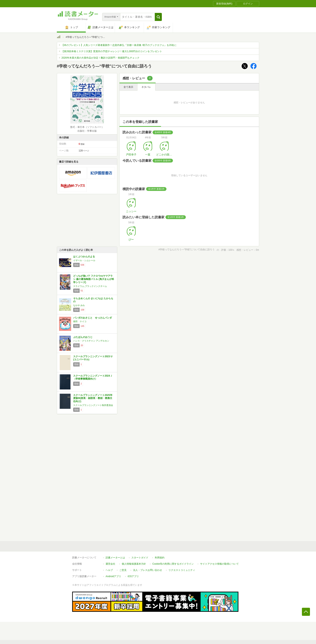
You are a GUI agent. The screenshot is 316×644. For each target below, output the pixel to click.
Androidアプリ (113, 576)
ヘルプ (109, 570)
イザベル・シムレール (84, 260)
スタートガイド (140, 558)
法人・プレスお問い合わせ (148, 570)
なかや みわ (79, 305)
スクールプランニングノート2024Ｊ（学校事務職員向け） (93, 377)
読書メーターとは (115, 558)
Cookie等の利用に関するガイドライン (173, 564)
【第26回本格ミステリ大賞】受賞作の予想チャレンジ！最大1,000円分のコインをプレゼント (112, 51)
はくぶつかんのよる (84, 257)
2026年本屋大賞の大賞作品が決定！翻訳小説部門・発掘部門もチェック (100, 58)
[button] (158, 17)
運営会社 (110, 564)
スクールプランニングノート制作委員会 (93, 405)
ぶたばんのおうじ (83, 337)
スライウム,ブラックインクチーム (90, 286)
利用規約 (160, 558)
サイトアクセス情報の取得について (219, 564)
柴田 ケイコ (80, 321)
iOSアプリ (133, 576)
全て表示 (128, 87)
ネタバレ (146, 87)
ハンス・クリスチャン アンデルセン (91, 341)
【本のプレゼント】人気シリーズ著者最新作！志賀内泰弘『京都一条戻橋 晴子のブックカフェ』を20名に (119, 45)
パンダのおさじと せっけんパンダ (93, 318)
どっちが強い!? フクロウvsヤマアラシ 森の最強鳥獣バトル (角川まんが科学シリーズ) (94, 279)
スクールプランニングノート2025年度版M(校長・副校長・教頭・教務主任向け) (93, 398)
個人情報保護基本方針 (134, 564)
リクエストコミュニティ (182, 570)
